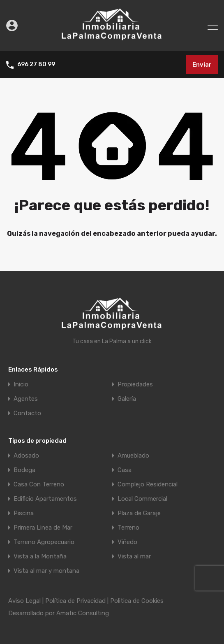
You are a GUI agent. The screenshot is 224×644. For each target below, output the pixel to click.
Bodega (24, 470)
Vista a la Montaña (40, 557)
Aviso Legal (24, 601)
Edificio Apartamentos (45, 499)
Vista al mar (134, 557)
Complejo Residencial (148, 485)
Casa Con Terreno (39, 485)
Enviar (202, 65)
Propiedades (135, 385)
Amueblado (133, 456)
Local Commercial (142, 499)
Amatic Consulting (83, 613)
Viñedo (127, 542)
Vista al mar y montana (46, 571)
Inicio (21, 385)
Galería (127, 399)
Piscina (24, 513)
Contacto (27, 413)
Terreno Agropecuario (44, 542)
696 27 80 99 (36, 65)
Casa (125, 470)
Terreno (128, 528)
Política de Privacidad (75, 601)
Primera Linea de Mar (43, 528)
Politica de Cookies (137, 601)
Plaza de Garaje (139, 513)
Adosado (26, 456)
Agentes (26, 399)
